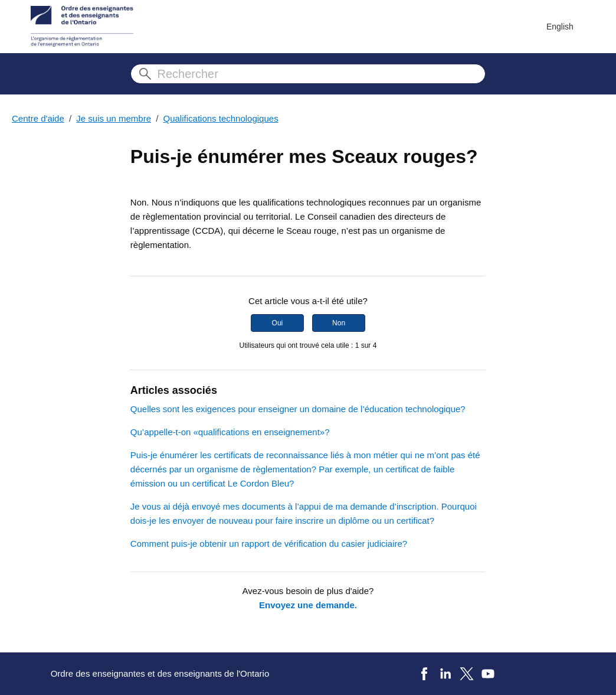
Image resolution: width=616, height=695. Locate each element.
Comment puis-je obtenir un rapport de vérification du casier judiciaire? (269, 544)
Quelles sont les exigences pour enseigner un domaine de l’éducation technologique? (298, 409)
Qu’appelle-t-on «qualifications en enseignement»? (230, 432)
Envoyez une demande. (308, 605)
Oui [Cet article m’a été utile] (278, 323)
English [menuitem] (560, 27)
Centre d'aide (38, 118)
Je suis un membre (114, 118)
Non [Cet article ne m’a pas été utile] (339, 323)
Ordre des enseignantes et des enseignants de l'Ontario (160, 673)
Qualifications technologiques (221, 118)
